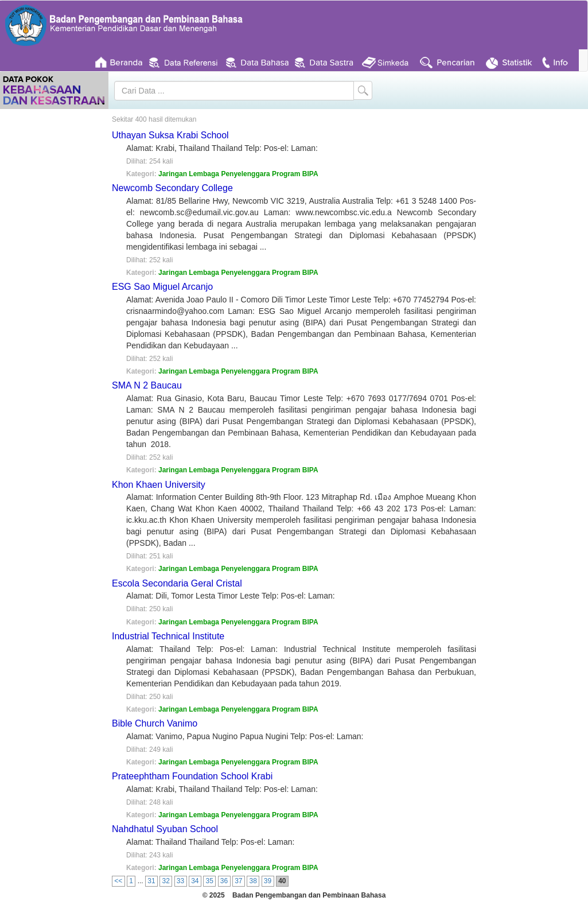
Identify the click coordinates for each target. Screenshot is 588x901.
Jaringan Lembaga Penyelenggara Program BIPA (238, 174)
